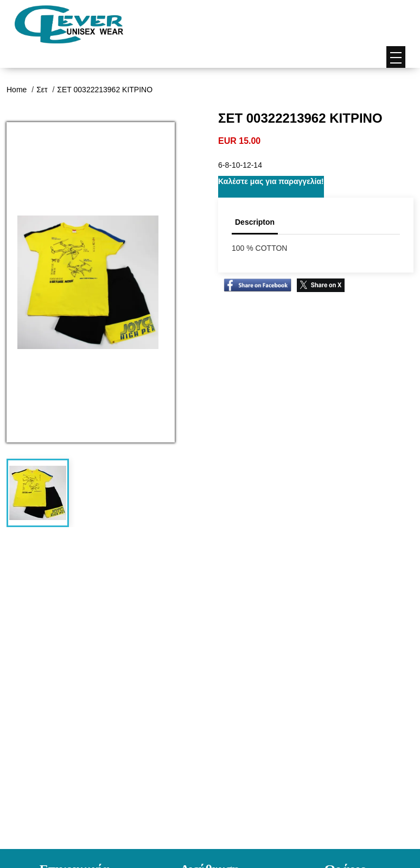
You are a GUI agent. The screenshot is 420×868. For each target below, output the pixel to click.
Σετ (43, 90)
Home (18, 90)
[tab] (38, 493)
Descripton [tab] (255, 222)
